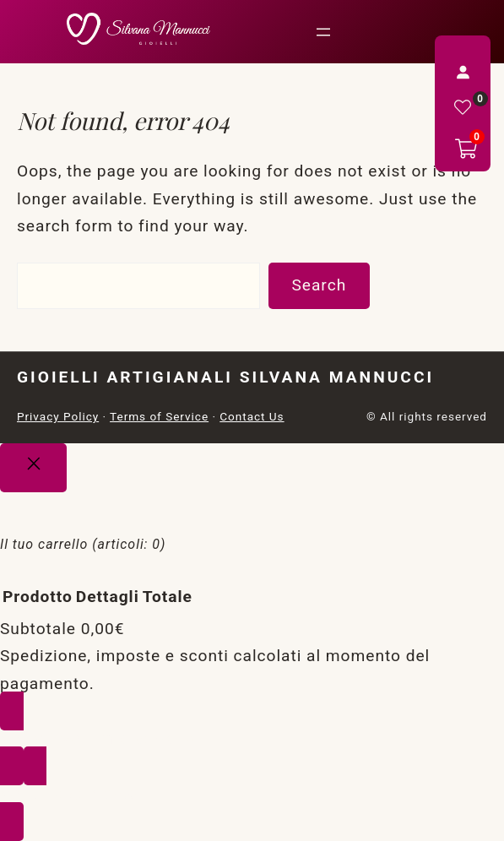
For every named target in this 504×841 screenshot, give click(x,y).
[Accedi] (463, 72)
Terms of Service (159, 416)
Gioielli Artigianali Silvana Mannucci (225, 377)
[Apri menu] (323, 32)
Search (319, 285)
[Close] (33, 468)
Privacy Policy (58, 416)
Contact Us (252, 416)
